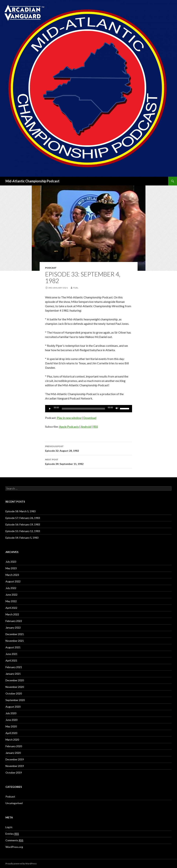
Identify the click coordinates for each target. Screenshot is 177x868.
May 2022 (11, 601)
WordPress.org (14, 847)
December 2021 (15, 634)
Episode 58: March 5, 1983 (21, 511)
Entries (12, 834)
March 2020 (12, 740)
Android (86, 426)
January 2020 (13, 753)
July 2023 (11, 562)
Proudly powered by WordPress (21, 864)
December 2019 (15, 759)
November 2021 (15, 641)
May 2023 (11, 568)
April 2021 (11, 660)
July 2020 (11, 713)
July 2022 (11, 588)
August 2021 (13, 647)
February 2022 (14, 621)
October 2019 (14, 773)
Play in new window (69, 418)
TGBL (76, 288)
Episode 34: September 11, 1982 (89, 461)
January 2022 (13, 628)
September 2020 (15, 700)
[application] (89, 409)
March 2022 (12, 614)
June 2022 (11, 595)
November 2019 (15, 766)
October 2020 (14, 693)
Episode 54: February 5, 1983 (22, 538)
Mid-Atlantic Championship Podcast (32, 181)
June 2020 (11, 720)
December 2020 (15, 680)
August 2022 (13, 581)
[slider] (83, 409)
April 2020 (11, 733)
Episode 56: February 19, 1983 (23, 524)
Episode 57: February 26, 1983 (23, 518)
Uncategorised (14, 803)
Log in (9, 827)
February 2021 (14, 667)
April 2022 (11, 608)
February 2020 (14, 746)
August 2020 (13, 707)
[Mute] (117, 409)
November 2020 (15, 687)
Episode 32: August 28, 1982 (89, 448)
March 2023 (12, 575)
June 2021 (11, 654)
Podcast (51, 268)
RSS (96, 426)
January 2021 (13, 674)
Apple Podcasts (69, 426)
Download (90, 418)
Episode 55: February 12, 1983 (23, 531)
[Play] (50, 409)
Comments (14, 840)
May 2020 (11, 726)
